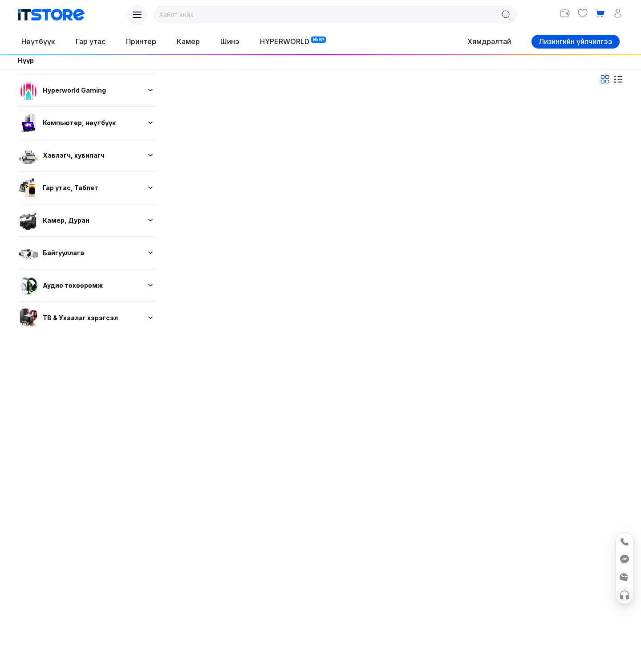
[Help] (625, 595)
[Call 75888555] (625, 542)
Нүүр (26, 60)
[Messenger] (625, 559)
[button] (600, 13)
